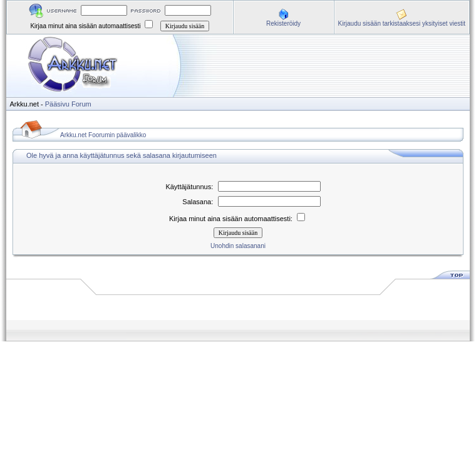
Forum (81, 104)
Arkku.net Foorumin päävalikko (103, 135)
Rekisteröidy (283, 23)
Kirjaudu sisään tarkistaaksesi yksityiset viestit (402, 23)
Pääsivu (57, 104)
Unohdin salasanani (238, 246)
